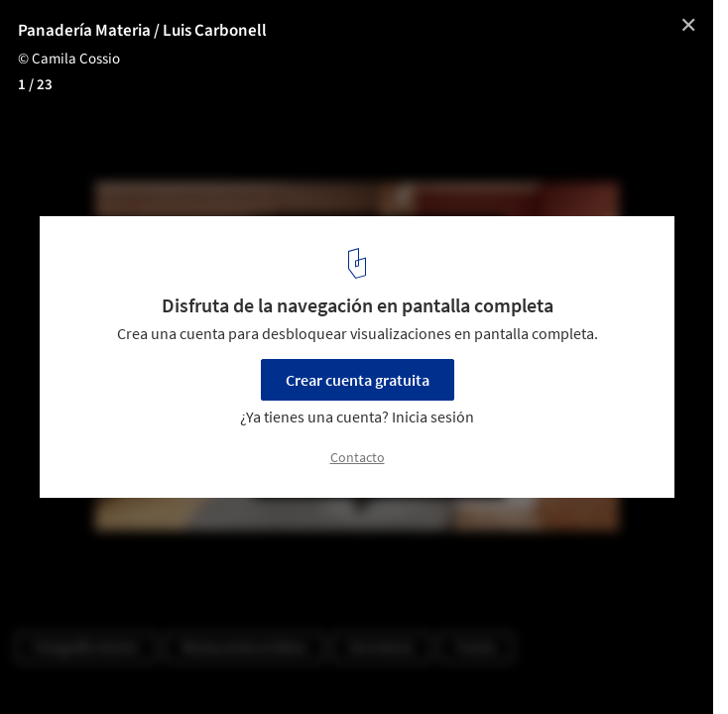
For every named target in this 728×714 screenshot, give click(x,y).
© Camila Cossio (69, 59)
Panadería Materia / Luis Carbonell (142, 31)
